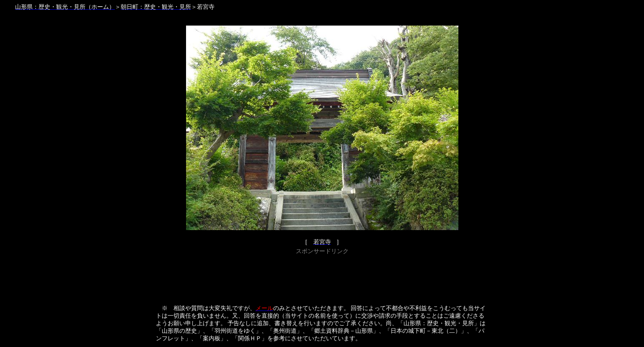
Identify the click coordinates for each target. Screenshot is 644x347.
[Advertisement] (322, 276)
